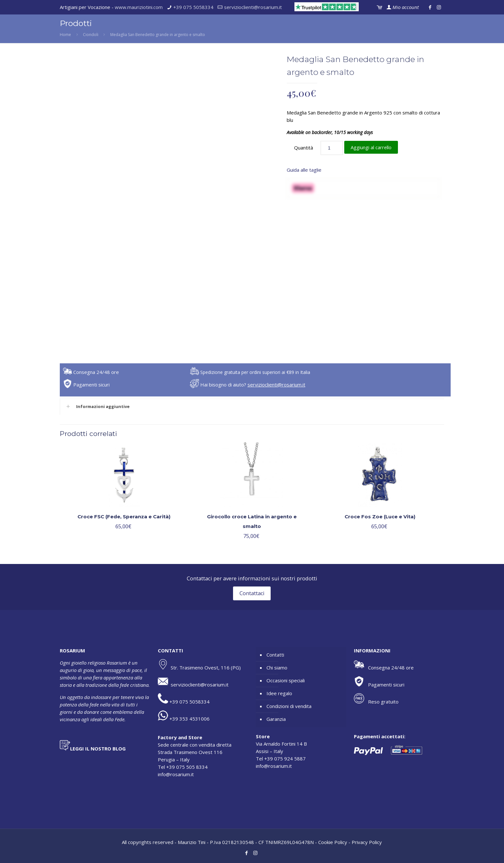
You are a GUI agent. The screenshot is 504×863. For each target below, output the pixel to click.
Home (65, 35)
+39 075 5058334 (193, 7)
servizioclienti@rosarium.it (253, 7)
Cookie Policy (333, 842)
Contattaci (252, 593)
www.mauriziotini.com (139, 7)
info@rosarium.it (176, 774)
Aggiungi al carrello (371, 147)
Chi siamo (277, 668)
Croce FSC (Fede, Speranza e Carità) (124, 517)
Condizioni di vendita (289, 706)
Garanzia (276, 719)
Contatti (275, 655)
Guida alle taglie (304, 170)
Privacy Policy (367, 842)
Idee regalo (279, 693)
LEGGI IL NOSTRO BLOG (98, 749)
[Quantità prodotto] (332, 148)
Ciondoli (91, 35)
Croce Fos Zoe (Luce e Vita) (380, 517)
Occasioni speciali (286, 680)
